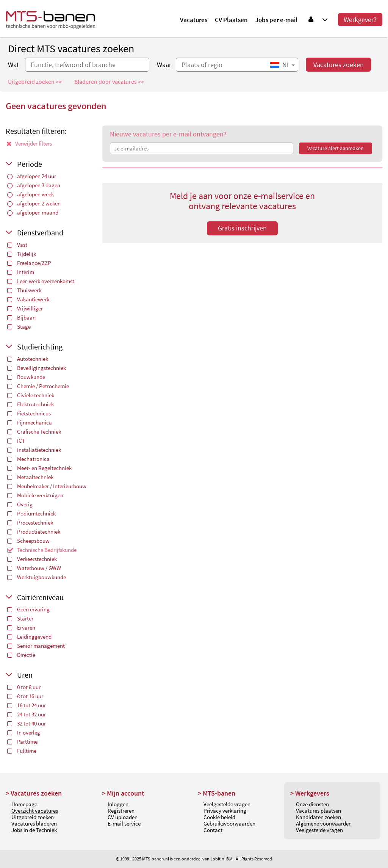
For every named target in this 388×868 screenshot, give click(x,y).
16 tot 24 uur (27, 705)
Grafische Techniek (34, 432)
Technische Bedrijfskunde (42, 550)
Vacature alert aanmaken (336, 148)
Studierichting (40, 347)
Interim (21, 272)
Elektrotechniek (31, 404)
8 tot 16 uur (25, 696)
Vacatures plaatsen (318, 811)
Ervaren (21, 627)
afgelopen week (31, 194)
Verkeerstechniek (32, 559)
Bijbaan (21, 317)
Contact (213, 830)
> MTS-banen (217, 793)
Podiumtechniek (31, 513)
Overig (20, 504)
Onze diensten (312, 804)
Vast (17, 245)
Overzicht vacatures (35, 811)
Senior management (36, 646)
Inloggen (118, 804)
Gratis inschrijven (242, 228)
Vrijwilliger (25, 308)
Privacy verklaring (225, 811)
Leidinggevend (29, 637)
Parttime (22, 742)
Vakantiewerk (28, 299)
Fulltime (22, 751)
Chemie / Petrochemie (38, 386)
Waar (164, 65)
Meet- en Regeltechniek (39, 468)
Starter (20, 618)
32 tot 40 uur (27, 723)
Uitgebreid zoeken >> (35, 81)
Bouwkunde (26, 377)
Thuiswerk (24, 290)
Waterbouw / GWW (34, 568)
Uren (25, 675)
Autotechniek (28, 359)
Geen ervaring (28, 609)
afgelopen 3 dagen (34, 185)
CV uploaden (123, 817)
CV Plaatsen (231, 20)
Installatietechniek (34, 450)
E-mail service (124, 823)
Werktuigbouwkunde (37, 577)
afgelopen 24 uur (32, 176)
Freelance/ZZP (29, 263)
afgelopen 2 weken (34, 203)
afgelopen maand (33, 212)
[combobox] (282, 65)
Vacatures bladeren (34, 823)
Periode (30, 164)
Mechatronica (28, 459)
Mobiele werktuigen (35, 495)
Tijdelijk (22, 254)
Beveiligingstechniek (37, 368)
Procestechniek (30, 523)
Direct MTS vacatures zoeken (71, 49)
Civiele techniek (31, 395)
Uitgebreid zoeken (33, 817)
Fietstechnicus (29, 413)
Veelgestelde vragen (227, 804)
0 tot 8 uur (24, 687)
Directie (21, 655)
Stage (19, 327)
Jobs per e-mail (276, 20)
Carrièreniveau (40, 597)
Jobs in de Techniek (34, 830)
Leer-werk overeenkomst (41, 281)
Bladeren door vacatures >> (109, 81)
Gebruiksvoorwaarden (229, 823)
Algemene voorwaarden (324, 823)
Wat (13, 65)
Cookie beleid (219, 817)
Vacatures (194, 20)
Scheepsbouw (28, 541)
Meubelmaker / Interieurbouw (47, 486)
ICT (16, 441)
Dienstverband (40, 233)
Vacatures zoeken (339, 65)
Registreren (121, 811)
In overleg (24, 732)
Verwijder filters (29, 143)
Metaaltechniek (30, 477)
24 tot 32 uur (27, 714)
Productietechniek (34, 532)
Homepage (24, 804)
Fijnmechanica (30, 422)
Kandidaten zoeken (318, 817)
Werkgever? (360, 20)
